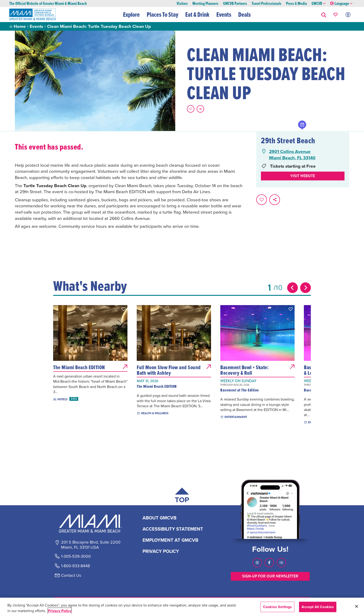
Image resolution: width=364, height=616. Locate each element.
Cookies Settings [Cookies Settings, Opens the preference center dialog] (278, 607)
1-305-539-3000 (76, 556)
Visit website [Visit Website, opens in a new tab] (303, 176)
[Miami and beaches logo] (91, 524)
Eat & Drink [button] (197, 14)
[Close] (357, 606)
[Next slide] (305, 288)
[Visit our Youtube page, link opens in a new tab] (281, 563)
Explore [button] (131, 14)
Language (341, 4)
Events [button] (224, 14)
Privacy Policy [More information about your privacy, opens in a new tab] (60, 611)
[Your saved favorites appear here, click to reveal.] (336, 15)
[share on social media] (200, 109)
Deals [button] (244, 14)
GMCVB (318, 4)
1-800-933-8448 (75, 566)
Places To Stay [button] (162, 14)
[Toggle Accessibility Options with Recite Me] (348, 15)
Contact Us (71, 575)
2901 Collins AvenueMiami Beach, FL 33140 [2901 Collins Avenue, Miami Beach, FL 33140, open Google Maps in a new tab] (292, 155)
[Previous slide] (292, 288)
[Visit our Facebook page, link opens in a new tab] (269, 563)
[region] (182, 607)
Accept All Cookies (318, 607)
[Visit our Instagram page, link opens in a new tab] (257, 563)
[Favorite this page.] (191, 109)
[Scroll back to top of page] (182, 496)
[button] (324, 15)
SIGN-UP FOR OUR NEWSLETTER (270, 576)
